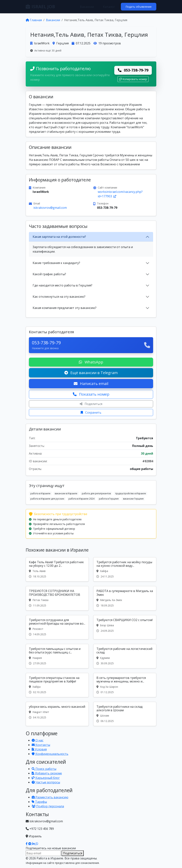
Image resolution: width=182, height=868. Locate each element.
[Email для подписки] (43, 853)
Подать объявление (139, 7)
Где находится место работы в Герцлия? (62, 285)
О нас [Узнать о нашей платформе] (38, 740)
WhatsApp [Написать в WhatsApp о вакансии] (91, 362)
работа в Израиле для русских (47, 499)
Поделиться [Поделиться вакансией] (91, 404)
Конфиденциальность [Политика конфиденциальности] (50, 754)
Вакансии (87, 7)
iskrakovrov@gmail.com (50, 208)
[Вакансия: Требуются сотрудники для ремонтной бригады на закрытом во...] (57, 627)
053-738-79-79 (133, 70)
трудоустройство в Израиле (131, 493)
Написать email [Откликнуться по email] (91, 384)
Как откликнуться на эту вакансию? (59, 297)
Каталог (109, 7)
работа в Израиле (40, 493)
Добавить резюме (47, 773)
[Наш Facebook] (27, 844)
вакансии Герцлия (133, 499)
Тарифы (39, 802)
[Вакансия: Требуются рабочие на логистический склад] (125, 656)
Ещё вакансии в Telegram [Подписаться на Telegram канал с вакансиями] (91, 373)
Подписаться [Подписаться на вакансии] (73, 853)
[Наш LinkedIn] (34, 844)
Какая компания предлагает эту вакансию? (65, 308)
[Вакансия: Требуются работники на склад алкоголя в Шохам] (125, 714)
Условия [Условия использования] (39, 749)
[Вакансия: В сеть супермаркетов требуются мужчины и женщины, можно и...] (125, 685)
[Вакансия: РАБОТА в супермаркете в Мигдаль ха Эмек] (125, 598)
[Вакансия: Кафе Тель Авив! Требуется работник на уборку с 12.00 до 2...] (57, 569)
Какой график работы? (49, 274)
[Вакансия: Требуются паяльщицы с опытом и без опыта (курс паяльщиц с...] (57, 656)
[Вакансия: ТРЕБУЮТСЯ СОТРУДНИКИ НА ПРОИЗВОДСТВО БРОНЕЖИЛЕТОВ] (57, 598)
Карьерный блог (46, 778)
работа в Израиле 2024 (81, 499)
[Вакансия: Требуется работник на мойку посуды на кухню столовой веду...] (125, 569)
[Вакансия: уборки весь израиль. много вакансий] (57, 714)
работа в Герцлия (109, 499)
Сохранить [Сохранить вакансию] (91, 412)
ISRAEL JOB (40, 7)
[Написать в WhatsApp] (37, 844)
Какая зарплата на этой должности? (59, 237)
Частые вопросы (46, 782)
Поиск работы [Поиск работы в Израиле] (44, 769)
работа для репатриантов (96, 493)
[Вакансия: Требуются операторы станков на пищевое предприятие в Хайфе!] (57, 685)
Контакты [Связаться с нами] (41, 745)
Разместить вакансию (50, 797)
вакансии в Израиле (66, 493)
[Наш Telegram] (30, 844)
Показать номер (91, 394)
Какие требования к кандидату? (56, 263)
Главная (34, 20)
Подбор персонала (48, 806)
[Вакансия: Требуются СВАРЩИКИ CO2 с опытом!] (125, 627)
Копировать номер (133, 79)
